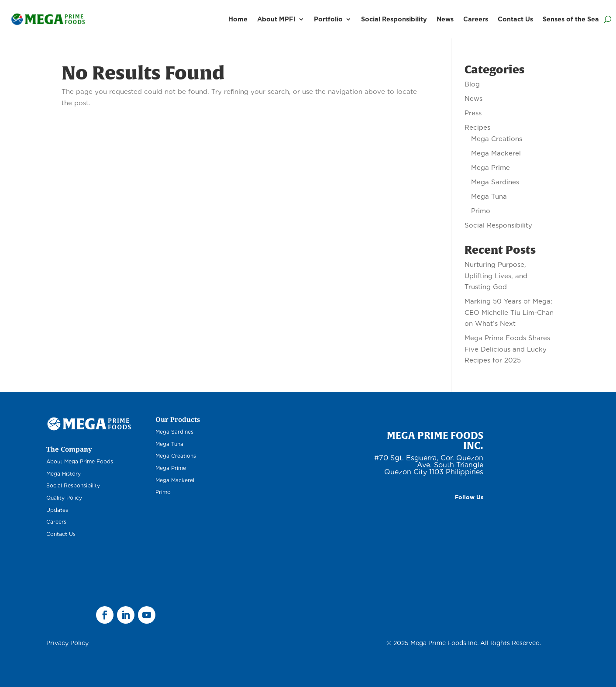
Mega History (64, 474)
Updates (57, 510)
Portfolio (328, 19)
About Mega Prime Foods (80, 461)
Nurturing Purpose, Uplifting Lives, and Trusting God (496, 276)
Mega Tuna (489, 197)
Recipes (477, 128)
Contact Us (515, 19)
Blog (472, 84)
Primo (481, 211)
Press (473, 113)
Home (238, 19)
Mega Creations (497, 139)
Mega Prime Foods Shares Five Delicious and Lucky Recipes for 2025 (507, 349)
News (445, 19)
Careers (476, 19)
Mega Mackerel (496, 153)
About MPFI (276, 19)
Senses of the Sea (571, 19)
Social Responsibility (394, 19)
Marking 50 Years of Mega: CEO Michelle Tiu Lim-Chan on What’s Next (509, 312)
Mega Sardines (495, 182)
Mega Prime (490, 168)
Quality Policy (64, 498)
